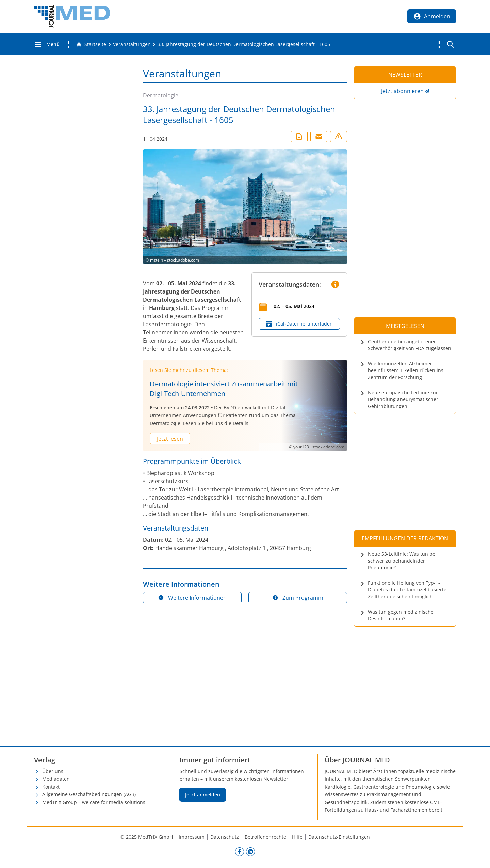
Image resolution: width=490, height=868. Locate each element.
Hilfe (297, 837)
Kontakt (51, 787)
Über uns (53, 771)
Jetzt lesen (170, 439)
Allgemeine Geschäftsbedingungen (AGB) (89, 794)
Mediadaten (56, 779)
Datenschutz (225, 837)
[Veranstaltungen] (132, 44)
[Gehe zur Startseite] (91, 44)
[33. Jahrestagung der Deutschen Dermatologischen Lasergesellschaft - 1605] (244, 44)
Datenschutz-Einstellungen (339, 837)
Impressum (192, 837)
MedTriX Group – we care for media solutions (94, 802)
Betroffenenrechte (265, 837)
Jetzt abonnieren (402, 91)
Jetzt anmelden (203, 795)
